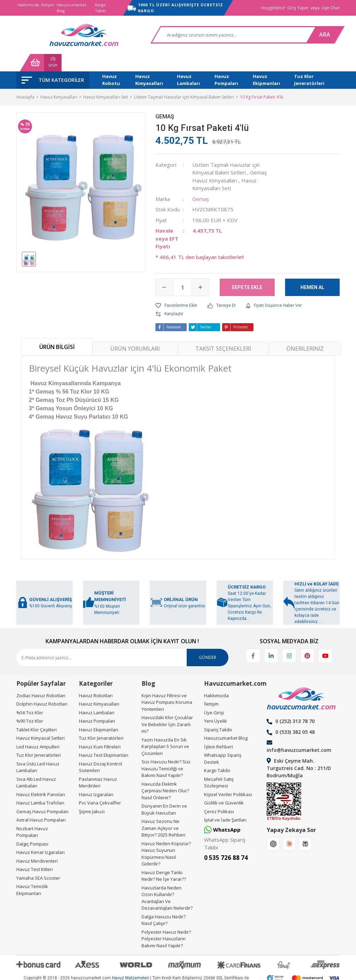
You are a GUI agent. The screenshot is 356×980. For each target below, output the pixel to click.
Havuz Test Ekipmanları (104, 738)
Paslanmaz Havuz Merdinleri (98, 765)
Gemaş (165, 99)
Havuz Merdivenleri (37, 843)
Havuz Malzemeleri (131, 960)
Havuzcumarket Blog (71, 8)
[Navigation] (53, 63)
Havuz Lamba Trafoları (40, 785)
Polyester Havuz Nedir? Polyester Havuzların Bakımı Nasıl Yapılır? (166, 921)
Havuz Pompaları (97, 703)
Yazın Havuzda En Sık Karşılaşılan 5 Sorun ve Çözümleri (165, 729)
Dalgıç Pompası (32, 826)
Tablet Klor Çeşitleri (37, 712)
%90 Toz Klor (30, 703)
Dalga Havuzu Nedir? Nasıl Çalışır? (164, 903)
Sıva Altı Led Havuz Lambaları (36, 765)
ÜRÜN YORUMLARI (135, 332)
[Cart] (319, 35)
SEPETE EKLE (247, 270)
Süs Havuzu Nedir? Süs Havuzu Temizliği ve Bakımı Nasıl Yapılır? (166, 751)
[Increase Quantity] (200, 270)
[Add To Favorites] (176, 288)
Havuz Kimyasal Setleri (41, 721)
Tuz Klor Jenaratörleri (101, 721)
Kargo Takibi (100, 8)
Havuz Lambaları (97, 695)
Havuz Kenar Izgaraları (41, 835)
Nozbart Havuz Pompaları (32, 815)
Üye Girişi (214, 695)
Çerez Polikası (219, 794)
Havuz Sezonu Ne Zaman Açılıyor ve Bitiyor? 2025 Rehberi (163, 811)
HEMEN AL (312, 270)
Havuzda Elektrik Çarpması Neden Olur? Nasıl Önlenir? (165, 773)
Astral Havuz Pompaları (41, 802)
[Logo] (51, 35)
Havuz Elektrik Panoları (41, 777)
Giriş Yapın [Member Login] (298, 8)
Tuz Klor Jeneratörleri (39, 738)
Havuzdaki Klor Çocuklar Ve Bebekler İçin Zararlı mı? (167, 707)
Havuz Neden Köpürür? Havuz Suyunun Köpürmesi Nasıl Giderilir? (166, 836)
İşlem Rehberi (219, 729)
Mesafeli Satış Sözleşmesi (219, 765)
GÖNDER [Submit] (208, 640)
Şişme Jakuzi (92, 794)
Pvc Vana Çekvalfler (100, 785)
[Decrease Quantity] (164, 270)
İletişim (48, 5)
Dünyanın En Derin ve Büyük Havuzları (164, 792)
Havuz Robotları (96, 678)
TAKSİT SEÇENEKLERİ (223, 332)
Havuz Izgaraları (96, 777)
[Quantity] (182, 270)
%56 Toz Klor (30, 695)
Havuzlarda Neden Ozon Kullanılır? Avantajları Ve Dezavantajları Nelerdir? (167, 881)
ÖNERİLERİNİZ (305, 332)
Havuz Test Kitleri (35, 852)
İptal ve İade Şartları (225, 802)
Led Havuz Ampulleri (38, 729)
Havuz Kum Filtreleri (100, 729)
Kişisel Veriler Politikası (228, 777)
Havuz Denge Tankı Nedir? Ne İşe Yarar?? (164, 858)
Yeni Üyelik (216, 703)
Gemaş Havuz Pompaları (42, 794)
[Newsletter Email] (122, 640)
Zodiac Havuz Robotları (41, 678)
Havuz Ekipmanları (99, 712)
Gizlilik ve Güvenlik (224, 785)
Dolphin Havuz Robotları (42, 686)
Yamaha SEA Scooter (38, 861)
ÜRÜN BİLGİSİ (57, 330)
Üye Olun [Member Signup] (331, 8)
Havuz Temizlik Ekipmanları (32, 872)
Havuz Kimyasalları (99, 686)
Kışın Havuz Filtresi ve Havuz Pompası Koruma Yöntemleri (167, 685)
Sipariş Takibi (218, 712)
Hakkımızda (28, 5)
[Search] (179, 35)
